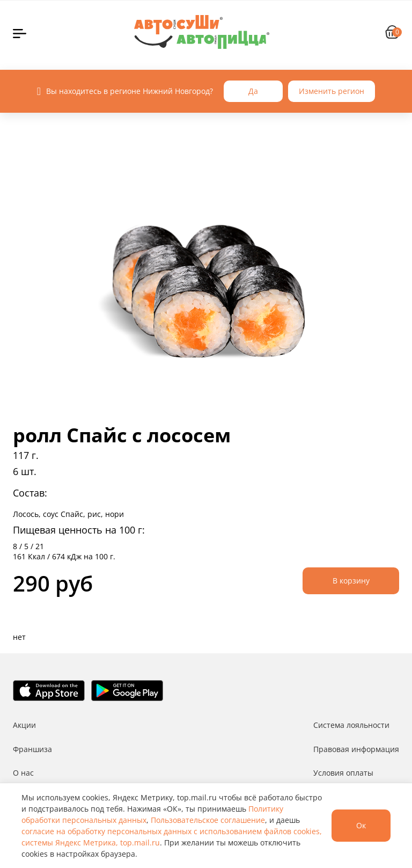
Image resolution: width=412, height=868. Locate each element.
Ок (361, 825)
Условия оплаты (343, 773)
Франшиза (32, 749)
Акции (24, 725)
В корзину (351, 581)
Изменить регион (332, 91)
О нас (23, 773)
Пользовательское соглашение (208, 820)
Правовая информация (356, 749)
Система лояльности (351, 725)
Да (253, 91)
